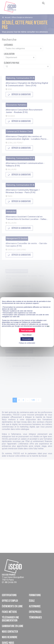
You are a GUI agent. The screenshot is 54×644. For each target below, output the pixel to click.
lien (48, 326)
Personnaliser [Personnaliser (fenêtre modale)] (27, 339)
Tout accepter (27, 330)
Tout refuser (27, 335)
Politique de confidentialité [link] (27, 343)
